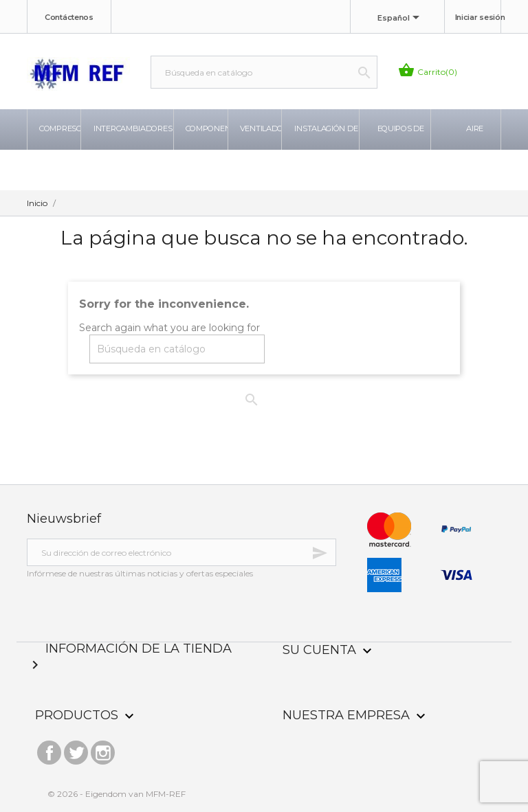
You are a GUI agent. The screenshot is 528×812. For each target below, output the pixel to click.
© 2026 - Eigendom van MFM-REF (117, 794)
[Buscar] (264, 72)
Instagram (103, 749)
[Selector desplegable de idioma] (401, 19)
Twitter (76, 749)
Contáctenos (69, 17)
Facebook (49, 749)
